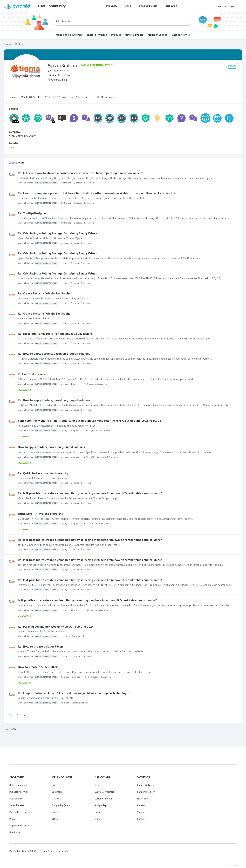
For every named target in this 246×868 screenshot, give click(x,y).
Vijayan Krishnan (38, 183)
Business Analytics (19, 792)
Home (8, 44)
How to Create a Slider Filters (38, 667)
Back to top (11, 729)
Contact (141, 819)
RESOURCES (102, 777)
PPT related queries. (32, 374)
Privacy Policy (46, 851)
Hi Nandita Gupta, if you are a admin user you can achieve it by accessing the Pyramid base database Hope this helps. (82, 198)
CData (55, 819)
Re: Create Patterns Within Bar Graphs (44, 293)
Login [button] (231, 6)
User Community (52, 6)
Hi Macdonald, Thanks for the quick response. (43, 478)
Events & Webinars (104, 792)
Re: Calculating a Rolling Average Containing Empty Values (57, 233)
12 (76, 610)
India (12, 147)
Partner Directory (146, 792)
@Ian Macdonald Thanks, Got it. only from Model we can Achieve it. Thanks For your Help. (68, 498)
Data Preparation (18, 785)
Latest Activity (181, 35)
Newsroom (143, 799)
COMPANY (144, 777)
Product (116, 35)
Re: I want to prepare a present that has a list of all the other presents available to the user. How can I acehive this (97, 193)
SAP (54, 785)
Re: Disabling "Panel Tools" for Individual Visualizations (55, 334)
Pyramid (111, 6)
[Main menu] (238, 6)
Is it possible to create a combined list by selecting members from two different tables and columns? (87, 600)
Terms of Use (62, 851)
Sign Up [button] (222, 6)
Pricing (13, 819)
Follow (232, 65)
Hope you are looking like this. (35, 318)
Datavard (57, 799)
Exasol (55, 812)
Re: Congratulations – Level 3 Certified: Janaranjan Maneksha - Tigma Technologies (74, 693)
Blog (97, 785)
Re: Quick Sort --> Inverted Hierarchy (43, 473)
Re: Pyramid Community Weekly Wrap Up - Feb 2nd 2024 (56, 626)
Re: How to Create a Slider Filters (41, 646)
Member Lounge (158, 35)
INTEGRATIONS (62, 777)
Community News (80, 636)
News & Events (134, 35)
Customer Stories (103, 799)
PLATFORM (17, 777)
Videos (98, 819)
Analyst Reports (103, 805)
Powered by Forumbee (234, 865)
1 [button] (11, 715)
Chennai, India (59, 80)
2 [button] (18, 715)
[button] (24, 715)
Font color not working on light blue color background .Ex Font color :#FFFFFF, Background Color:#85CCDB (90, 421)
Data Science (16, 799)
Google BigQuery (61, 805)
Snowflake (57, 792)
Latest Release (17, 805)
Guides (98, 812)
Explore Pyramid (97, 35)
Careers (141, 805)
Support (171, 6)
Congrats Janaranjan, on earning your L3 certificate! (46, 698)
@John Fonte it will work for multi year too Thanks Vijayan (51, 238)
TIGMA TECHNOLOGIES (23, 136)
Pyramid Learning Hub (21, 812)
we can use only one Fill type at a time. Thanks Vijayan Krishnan (53, 298)
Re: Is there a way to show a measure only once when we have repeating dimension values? (80, 173)
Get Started (15, 832)
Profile (19, 44)
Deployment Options (20, 826)
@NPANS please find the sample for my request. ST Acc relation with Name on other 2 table (69, 545)
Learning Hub (148, 6)
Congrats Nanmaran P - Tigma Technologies (42, 631)
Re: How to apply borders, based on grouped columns (54, 354)
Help (128, 6)
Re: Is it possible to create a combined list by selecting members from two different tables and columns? (90, 493)
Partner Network (146, 785)
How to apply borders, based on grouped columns (51, 447)
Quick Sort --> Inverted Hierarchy (40, 514)
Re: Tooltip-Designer (32, 213)
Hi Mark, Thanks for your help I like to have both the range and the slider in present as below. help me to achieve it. (82, 651)
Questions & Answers (69, 35)
